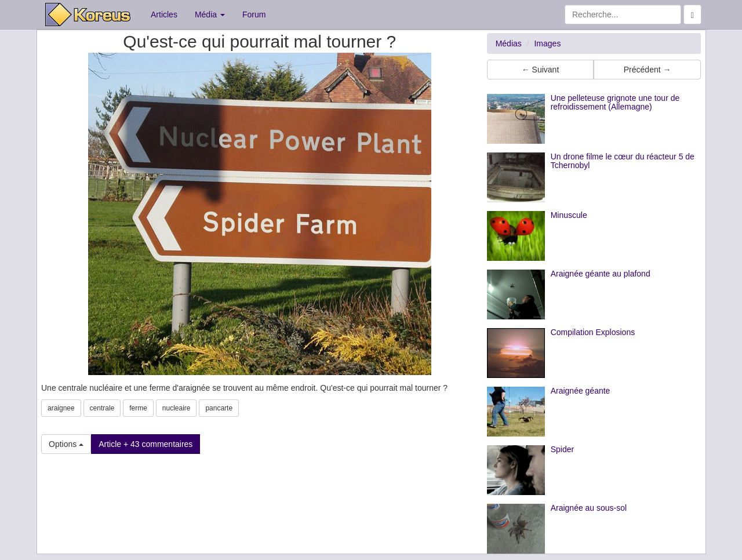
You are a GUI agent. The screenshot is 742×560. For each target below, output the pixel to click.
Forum (254, 14)
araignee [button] (61, 408)
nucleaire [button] (177, 408)
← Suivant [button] (541, 70)
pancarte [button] (219, 408)
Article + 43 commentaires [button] (146, 444)
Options (66, 444)
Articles (164, 14)
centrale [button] (102, 408)
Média (210, 14)
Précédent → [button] (648, 70)
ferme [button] (138, 408)
